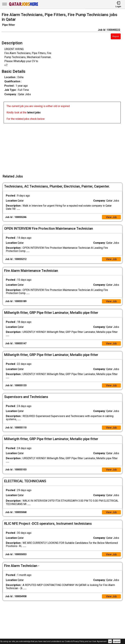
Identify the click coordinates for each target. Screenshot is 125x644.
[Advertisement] (64, 147)
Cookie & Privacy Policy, (75, 642)
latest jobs (34, 112)
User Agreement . (100, 642)
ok (110, 641)
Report (116, 36)
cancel (117, 641)
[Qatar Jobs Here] (24, 6)
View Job (111, 217)
